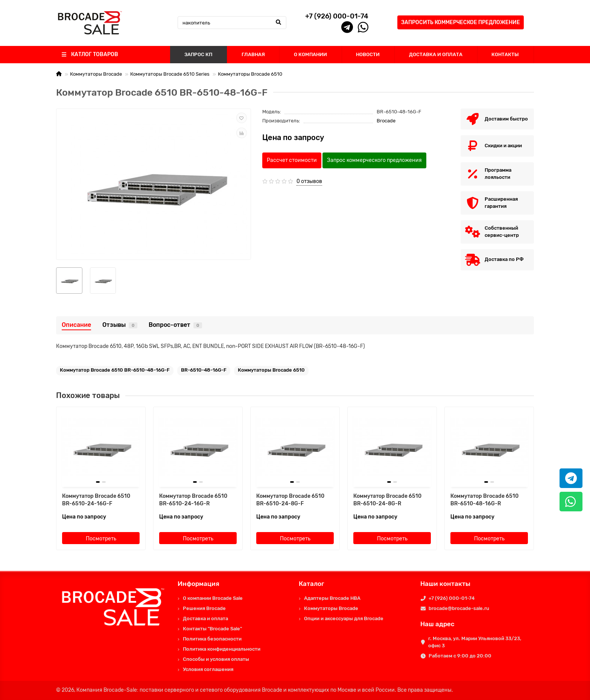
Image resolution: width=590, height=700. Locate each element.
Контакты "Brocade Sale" (212, 629)
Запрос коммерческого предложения (374, 160)
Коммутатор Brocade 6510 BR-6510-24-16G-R (193, 500)
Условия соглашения (208, 669)
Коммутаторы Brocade (96, 74)
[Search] (232, 23)
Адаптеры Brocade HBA (332, 598)
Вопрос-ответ (175, 325)
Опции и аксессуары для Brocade (344, 618)
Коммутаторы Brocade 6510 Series (170, 74)
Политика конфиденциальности (222, 649)
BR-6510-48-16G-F (204, 370)
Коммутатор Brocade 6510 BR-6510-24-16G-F (96, 500)
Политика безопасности (212, 639)
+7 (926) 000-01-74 (452, 598)
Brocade (386, 121)
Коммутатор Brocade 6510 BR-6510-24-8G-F (290, 500)
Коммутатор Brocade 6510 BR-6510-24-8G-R (387, 500)
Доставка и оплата (205, 618)
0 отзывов (309, 181)
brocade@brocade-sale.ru (459, 608)
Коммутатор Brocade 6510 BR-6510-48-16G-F (115, 370)
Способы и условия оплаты (216, 659)
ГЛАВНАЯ (253, 54)
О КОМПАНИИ (310, 54)
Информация (198, 584)
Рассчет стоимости (292, 160)
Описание (76, 325)
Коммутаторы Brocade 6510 (250, 74)
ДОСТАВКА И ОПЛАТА (436, 54)
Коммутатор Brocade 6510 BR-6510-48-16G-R (484, 500)
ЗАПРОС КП (198, 54)
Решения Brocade (204, 608)
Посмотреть (101, 539)
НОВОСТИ (368, 54)
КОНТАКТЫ (505, 54)
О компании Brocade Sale (213, 598)
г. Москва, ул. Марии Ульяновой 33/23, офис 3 (475, 642)
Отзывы (120, 325)
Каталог (312, 584)
